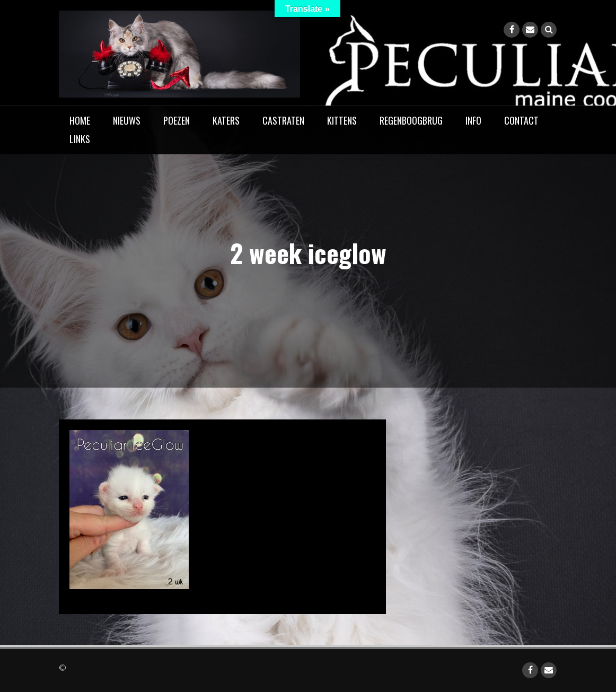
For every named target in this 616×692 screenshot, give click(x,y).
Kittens (342, 120)
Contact (521, 120)
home (80, 120)
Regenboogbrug (411, 120)
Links (80, 139)
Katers (226, 120)
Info (473, 120)
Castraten (283, 120)
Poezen (177, 120)
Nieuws (127, 120)
